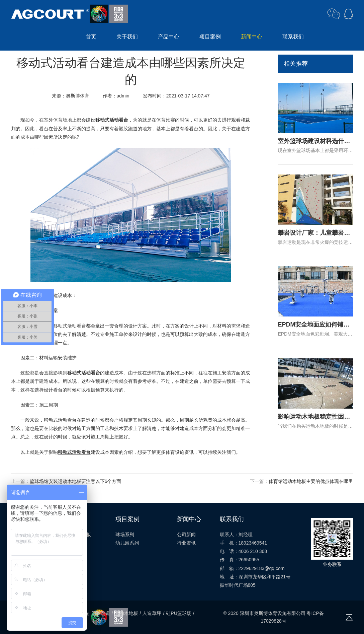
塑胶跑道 (101, 613)
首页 (91, 37)
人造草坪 (152, 613)
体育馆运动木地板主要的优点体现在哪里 (311, 481)
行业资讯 (186, 543)
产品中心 (169, 37)
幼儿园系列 (127, 543)
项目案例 (210, 37)
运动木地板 (126, 613)
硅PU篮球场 (178, 613)
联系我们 (293, 37)
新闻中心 (252, 37)
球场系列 (125, 535)
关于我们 (127, 37)
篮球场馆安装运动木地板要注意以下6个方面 (76, 481)
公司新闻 (186, 535)
